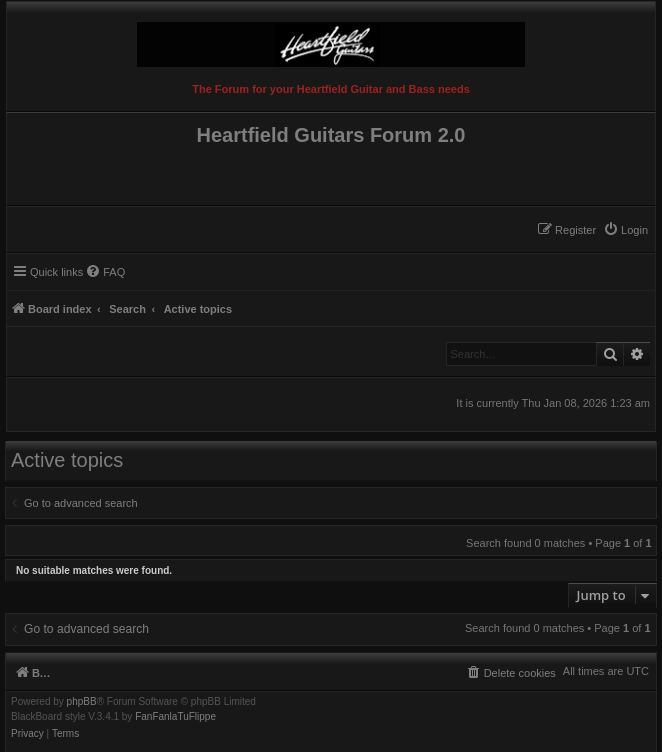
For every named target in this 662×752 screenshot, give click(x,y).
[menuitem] (625, 230)
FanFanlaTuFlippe (175, 717)
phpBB (82, 702)
